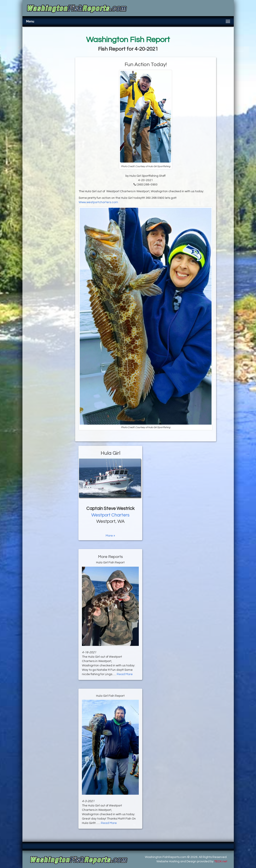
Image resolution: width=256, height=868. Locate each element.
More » (110, 536)
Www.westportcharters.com (98, 202)
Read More (125, 674)
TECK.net (221, 861)
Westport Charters (110, 515)
